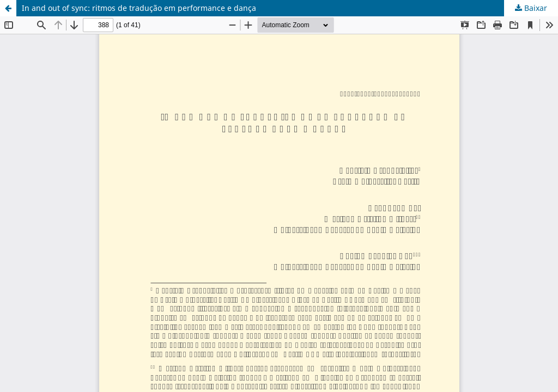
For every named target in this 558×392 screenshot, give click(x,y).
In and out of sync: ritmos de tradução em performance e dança (139, 8)
